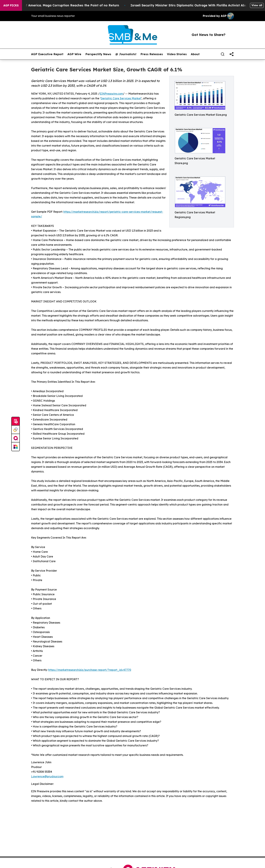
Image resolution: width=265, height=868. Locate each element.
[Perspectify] (16, 430)
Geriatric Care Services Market (121, 98)
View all (257, 5)
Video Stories (177, 54)
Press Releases (152, 54)
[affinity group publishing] (16, 438)
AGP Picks (11, 5)
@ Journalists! (126, 54)
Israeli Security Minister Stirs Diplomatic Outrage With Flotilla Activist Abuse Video (199, 5)
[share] (232, 54)
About (195, 54)
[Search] (223, 54)
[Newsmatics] (16, 447)
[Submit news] (16, 421)
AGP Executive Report (47, 54)
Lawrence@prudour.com (47, 776)
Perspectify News (98, 54)
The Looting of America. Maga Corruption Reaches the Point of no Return (65, 5)
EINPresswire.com (111, 94)
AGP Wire (74, 54)
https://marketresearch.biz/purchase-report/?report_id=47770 (90, 670)
